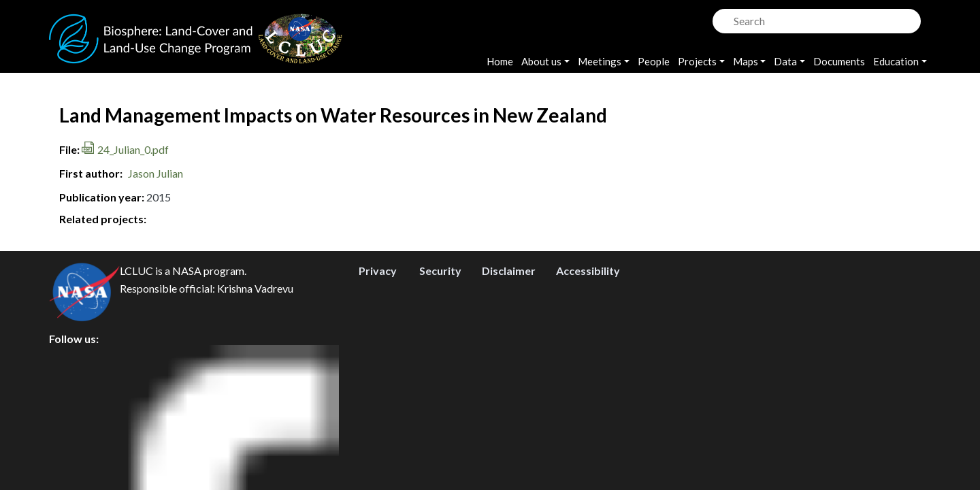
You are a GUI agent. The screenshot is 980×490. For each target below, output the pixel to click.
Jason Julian (156, 173)
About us (541, 61)
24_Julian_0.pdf (133, 149)
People (654, 61)
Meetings (600, 61)
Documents (839, 61)
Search (721, 17)
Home (500, 61)
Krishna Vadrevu (255, 406)
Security (440, 388)
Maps (746, 61)
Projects (697, 61)
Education (896, 61)
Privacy (378, 388)
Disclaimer (509, 388)
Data (785, 61)
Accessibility (588, 388)
